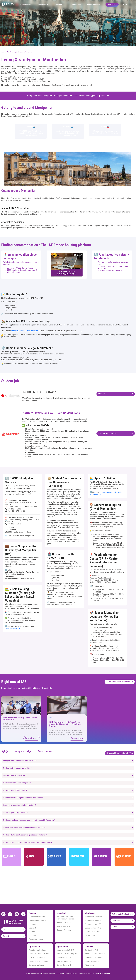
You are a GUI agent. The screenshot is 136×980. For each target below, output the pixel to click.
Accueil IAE (5, 52)
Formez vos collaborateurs (39, 954)
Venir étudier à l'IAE (64, 926)
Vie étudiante (102, 857)
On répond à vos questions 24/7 (119, 753)
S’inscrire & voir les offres (108, 433)
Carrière (34, 857)
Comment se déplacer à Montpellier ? (17, 783)
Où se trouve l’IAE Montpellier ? (15, 790)
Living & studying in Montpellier (22, 52)
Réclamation (89, 965)
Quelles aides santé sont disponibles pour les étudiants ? (25, 828)
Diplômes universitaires (38, 921)
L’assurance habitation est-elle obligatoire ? (20, 805)
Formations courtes (36, 939)
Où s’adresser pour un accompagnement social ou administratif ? (28, 842)
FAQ (5, 929)
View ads (102, 394)
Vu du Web (106, 974)
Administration (125, 857)
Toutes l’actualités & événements (119, 682)
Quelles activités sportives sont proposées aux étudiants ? (25, 835)
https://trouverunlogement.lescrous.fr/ (25, 331)
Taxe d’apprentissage (37, 958)
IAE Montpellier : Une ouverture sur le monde (65, 918)
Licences (32, 924)
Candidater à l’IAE (92, 950)
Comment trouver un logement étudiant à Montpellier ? (24, 798)
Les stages (116, 921)
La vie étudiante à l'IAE (65, 950)
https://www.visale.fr (12, 629)
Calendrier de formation (38, 965)
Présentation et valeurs (93, 917)
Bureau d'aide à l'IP (64, 965)
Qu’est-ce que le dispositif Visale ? (16, 813)
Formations (12, 857)
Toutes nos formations (37, 917)
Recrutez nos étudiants (37, 950)
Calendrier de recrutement (95, 958)
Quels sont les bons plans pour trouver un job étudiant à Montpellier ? (29, 820)
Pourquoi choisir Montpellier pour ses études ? (21, 761)
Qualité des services (92, 932)
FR (124, 5)
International (79, 857)
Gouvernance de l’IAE (93, 924)
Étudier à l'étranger (64, 923)
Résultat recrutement (92, 961)
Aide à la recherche (64, 961)
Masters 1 (32, 928)
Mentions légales (72, 974)
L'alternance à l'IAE (64, 958)
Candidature (57, 857)
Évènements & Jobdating (38, 961)
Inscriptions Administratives (95, 954)
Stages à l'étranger (64, 930)
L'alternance (117, 927)
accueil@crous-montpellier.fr (23, 536)
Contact (6, 936)
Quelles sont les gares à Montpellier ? (17, 768)
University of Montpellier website (60, 605)
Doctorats (32, 936)
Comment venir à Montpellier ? (15, 776)
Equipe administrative (93, 928)
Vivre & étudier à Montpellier (67, 954)
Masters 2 (32, 932)
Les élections (90, 936)
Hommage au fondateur (94, 921)
